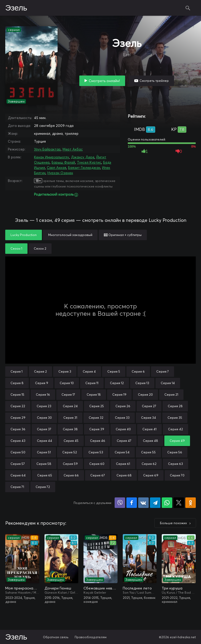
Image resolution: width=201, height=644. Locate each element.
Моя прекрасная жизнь (22, 588)
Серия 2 (40, 371)
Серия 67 (98, 475)
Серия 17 (68, 395)
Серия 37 (44, 429)
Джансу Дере (83, 157)
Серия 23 (44, 406)
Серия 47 (124, 441)
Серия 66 (71, 475)
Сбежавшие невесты (100, 588)
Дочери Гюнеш (58, 588)
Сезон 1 (16, 248)
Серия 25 (97, 406)
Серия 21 (171, 395)
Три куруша (172, 588)
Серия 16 (43, 395)
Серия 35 (175, 418)
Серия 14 (168, 383)
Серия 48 (150, 441)
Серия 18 (94, 395)
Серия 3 (65, 371)
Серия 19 (119, 395)
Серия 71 (17, 487)
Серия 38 (70, 429)
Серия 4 (89, 371)
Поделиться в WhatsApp (167, 503)
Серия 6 (138, 371)
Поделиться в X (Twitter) (179, 503)
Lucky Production (24, 235)
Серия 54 (122, 452)
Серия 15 (17, 395)
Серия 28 (175, 406)
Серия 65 (45, 475)
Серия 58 (44, 464)
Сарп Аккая (57, 168)
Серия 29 (18, 418)
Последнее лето (137, 588)
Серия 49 (177, 441)
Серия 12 (117, 383)
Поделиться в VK (143, 503)
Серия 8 (17, 383)
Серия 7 (163, 371)
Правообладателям (91, 637)
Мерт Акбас (73, 149)
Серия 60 (97, 464)
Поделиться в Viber (120, 503)
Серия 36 (18, 429)
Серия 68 (124, 475)
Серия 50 (18, 452)
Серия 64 (18, 475)
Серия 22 (18, 406)
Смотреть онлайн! (104, 81)
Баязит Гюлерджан (84, 168)
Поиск (188, 8)
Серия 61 (123, 464)
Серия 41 (149, 429)
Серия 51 (44, 452)
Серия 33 (122, 418)
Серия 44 (44, 441)
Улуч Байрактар (47, 149)
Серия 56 (175, 452)
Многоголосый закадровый (70, 235)
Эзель (16, 8)
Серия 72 (43, 487)
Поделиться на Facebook (132, 503)
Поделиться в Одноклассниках (191, 503)
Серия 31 (70, 418)
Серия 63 (175, 464)
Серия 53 (96, 452)
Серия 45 (71, 441)
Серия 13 (142, 383)
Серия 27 (149, 406)
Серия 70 (177, 475)
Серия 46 (98, 441)
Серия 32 (96, 418)
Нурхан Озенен (60, 173)
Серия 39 (97, 429)
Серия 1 (16, 371)
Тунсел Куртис (89, 162)
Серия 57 (18, 464)
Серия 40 (123, 429)
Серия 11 (92, 383)
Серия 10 (67, 383)
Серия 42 (175, 429)
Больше (173, 523)
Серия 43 (18, 441)
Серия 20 (145, 395)
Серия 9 (42, 383)
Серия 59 (70, 464)
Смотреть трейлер (154, 81)
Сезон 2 (40, 248)
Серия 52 (70, 452)
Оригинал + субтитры (123, 235)
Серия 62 (149, 464)
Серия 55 (148, 452)
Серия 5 (114, 371)
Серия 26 (123, 406)
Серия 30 (44, 418)
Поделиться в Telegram (155, 503)
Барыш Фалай (63, 162)
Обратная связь (56, 637)
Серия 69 (151, 475)
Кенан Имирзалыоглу (52, 157)
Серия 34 (149, 418)
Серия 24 (70, 406)
